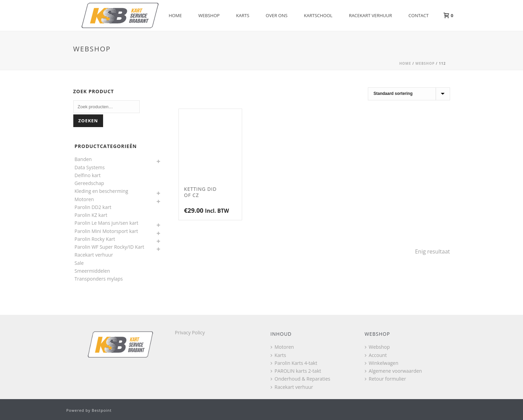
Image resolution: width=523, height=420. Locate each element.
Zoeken (88, 121)
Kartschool (318, 15)
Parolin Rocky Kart (95, 239)
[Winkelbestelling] (409, 94)
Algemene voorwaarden (393, 371)
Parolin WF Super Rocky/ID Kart (110, 247)
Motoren (84, 199)
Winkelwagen (382, 363)
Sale (79, 263)
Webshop (209, 15)
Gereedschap (89, 183)
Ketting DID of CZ (200, 192)
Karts (243, 15)
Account (376, 355)
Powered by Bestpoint (89, 410)
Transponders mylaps (99, 279)
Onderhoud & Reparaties (301, 379)
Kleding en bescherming (102, 191)
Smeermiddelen (92, 271)
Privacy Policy (190, 332)
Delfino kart (88, 175)
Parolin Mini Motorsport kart (107, 231)
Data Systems (90, 167)
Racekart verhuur (371, 15)
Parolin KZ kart (91, 215)
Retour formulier (385, 379)
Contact (419, 15)
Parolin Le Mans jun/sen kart (107, 223)
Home (175, 15)
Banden (83, 159)
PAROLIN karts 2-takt (296, 371)
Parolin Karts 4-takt (294, 363)
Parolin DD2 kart (93, 207)
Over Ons (277, 15)
